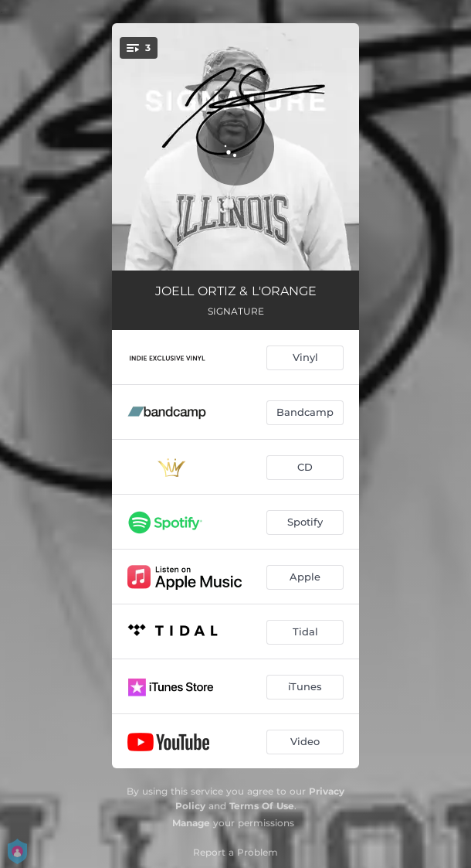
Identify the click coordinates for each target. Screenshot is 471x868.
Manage (191, 823)
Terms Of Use (262, 806)
